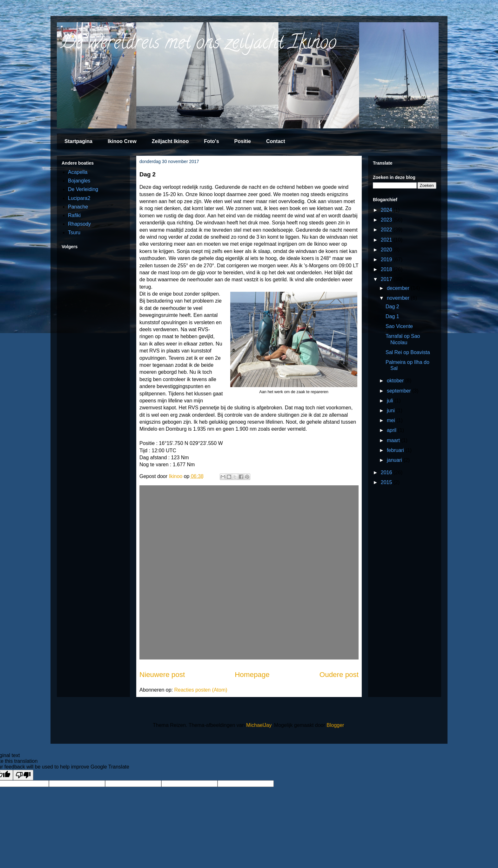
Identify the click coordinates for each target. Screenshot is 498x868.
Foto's (211, 141)
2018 (387, 269)
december (399, 288)
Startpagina (78, 141)
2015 (387, 482)
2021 (387, 240)
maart (394, 440)
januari (395, 460)
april (392, 430)
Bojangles (79, 181)
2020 (387, 250)
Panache (78, 207)
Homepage (252, 675)
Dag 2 (392, 307)
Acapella (78, 172)
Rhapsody (79, 224)
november (399, 298)
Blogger (335, 725)
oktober (396, 381)
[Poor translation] (23, 775)
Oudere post (339, 675)
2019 (387, 260)
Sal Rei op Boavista (408, 352)
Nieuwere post (162, 675)
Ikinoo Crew (122, 141)
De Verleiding (83, 189)
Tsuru (74, 232)
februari (396, 450)
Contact (276, 141)
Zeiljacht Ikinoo (170, 141)
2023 (387, 220)
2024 (387, 210)
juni (391, 410)
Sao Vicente (399, 326)
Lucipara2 (79, 198)
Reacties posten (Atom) (201, 690)
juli (391, 401)
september (400, 391)
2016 (387, 472)
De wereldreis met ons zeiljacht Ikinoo (198, 44)
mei (392, 420)
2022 (387, 230)
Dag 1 (392, 316)
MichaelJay (259, 725)
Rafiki (74, 215)
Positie (243, 141)
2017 (387, 279)
